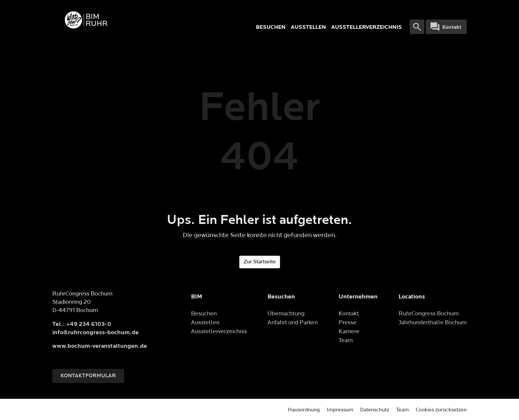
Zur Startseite (260, 262)
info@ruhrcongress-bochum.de (95, 332)
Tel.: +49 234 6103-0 (82, 324)
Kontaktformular (88, 376)
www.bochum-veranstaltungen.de (100, 346)
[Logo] (140, 20)
